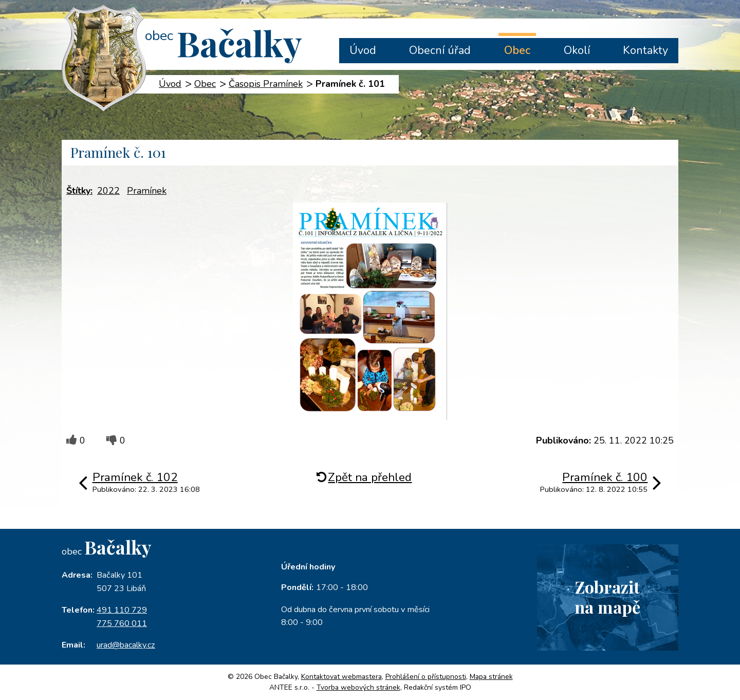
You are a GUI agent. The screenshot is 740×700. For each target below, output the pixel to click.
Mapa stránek (491, 677)
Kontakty (645, 50)
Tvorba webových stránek (358, 687)
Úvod (363, 50)
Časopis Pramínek (266, 84)
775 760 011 (122, 623)
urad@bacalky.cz (126, 645)
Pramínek (147, 191)
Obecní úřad (440, 50)
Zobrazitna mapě (607, 597)
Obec (517, 50)
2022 (108, 191)
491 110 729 (122, 610)
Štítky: (79, 191)
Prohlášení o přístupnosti (426, 677)
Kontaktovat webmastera (341, 677)
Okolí (577, 50)
